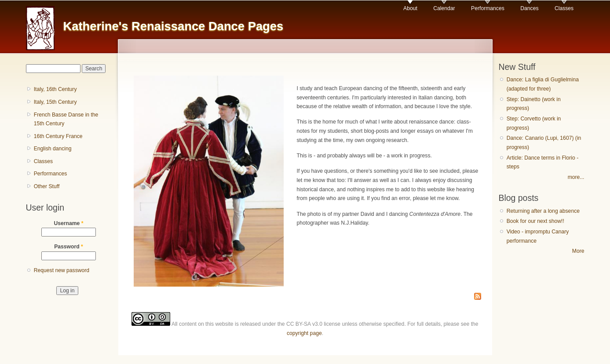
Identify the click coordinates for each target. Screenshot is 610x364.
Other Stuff (47, 186)
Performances (488, 8)
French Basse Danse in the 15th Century (66, 119)
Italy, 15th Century (55, 102)
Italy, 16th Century (55, 89)
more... (576, 177)
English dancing (53, 149)
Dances (529, 8)
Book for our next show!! (535, 221)
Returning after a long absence (543, 211)
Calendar (444, 8)
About (410, 8)
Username (69, 223)
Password (69, 247)
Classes (564, 8)
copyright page (304, 333)
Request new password (62, 270)
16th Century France (58, 136)
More (578, 251)
